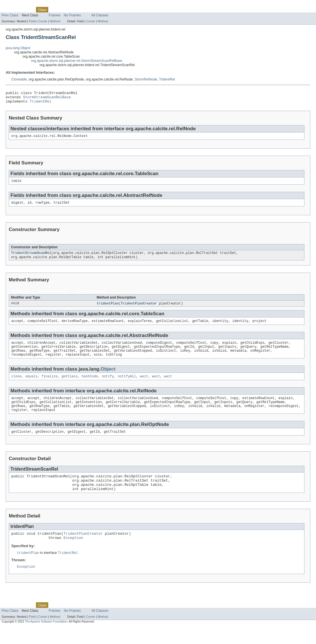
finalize (50, 385)
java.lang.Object (18, 48)
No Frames (72, 15)
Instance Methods (54, 296)
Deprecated (80, 10)
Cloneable (19, 79)
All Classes (100, 15)
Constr (43, 21)
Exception (73, 554)
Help (108, 10)
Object (108, 377)
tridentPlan (108, 309)
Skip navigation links (16, 5)
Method (55, 21)
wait (144, 385)
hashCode (90, 385)
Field (32, 21)
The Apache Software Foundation (46, 639)
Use (55, 10)
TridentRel (167, 79)
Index (97, 10)
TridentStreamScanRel (31, 258)
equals (32, 385)
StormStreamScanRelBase (47, 99)
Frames (55, 15)
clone (16, 385)
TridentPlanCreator (139, 309)
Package (26, 10)
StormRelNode (146, 79)
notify (108, 385)
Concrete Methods (92, 296)
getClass (70, 385)
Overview (9, 10)
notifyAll (127, 385)
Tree (65, 10)
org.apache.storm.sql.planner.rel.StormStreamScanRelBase (77, 61)
